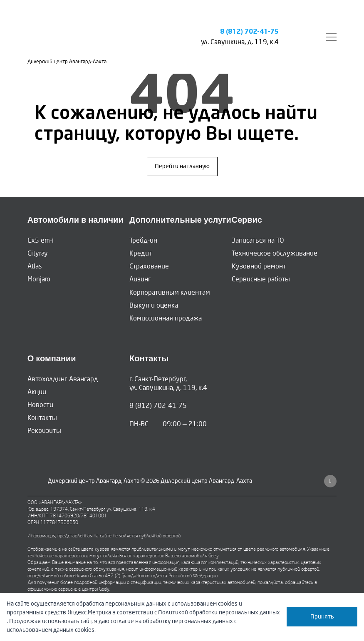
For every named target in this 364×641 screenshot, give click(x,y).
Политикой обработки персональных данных (219, 612)
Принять (322, 617)
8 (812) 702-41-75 (249, 32)
